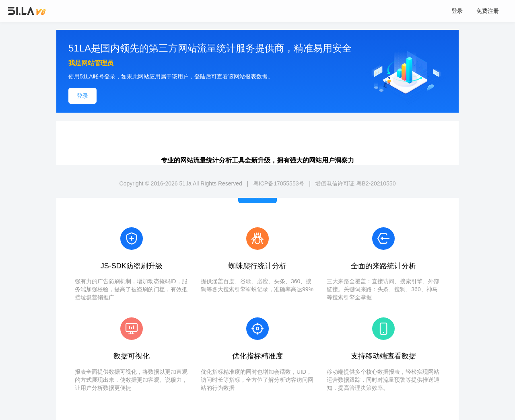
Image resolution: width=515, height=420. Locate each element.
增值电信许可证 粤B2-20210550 (355, 183)
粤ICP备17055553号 (279, 183)
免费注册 (488, 11)
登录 (457, 11)
